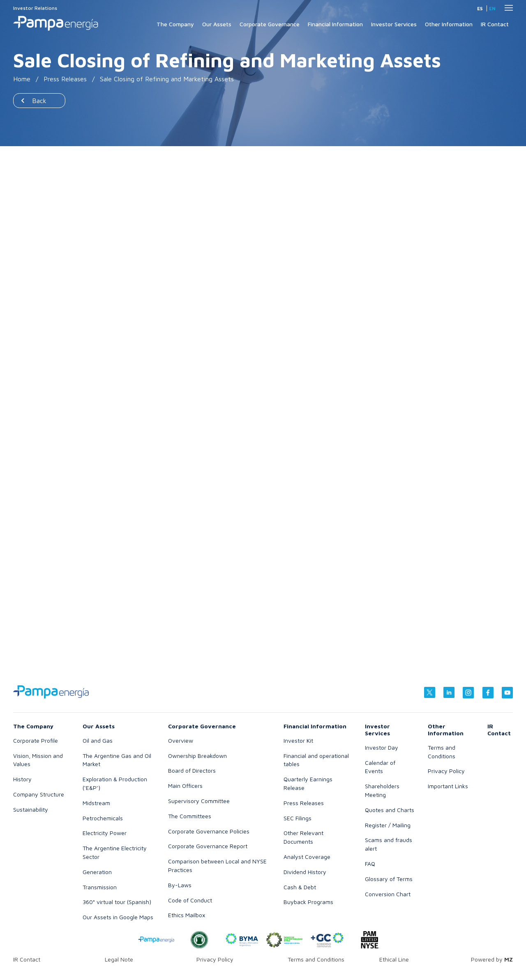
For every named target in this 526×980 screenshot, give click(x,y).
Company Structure (39, 794)
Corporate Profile (36, 740)
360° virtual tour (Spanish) (117, 902)
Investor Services (394, 24)
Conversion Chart (388, 894)
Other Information (449, 24)
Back (39, 101)
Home (22, 79)
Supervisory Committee (199, 801)
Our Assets (217, 24)
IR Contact (495, 24)
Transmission (100, 887)
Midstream (96, 803)
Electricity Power (105, 833)
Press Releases (65, 79)
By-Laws (180, 885)
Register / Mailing (388, 825)
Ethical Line (394, 959)
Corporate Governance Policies (209, 831)
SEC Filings (298, 818)
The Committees (190, 816)
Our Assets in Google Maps (118, 917)
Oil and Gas (98, 740)
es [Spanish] (480, 8)
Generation (97, 872)
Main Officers (185, 786)
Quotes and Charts (390, 810)
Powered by (492, 959)
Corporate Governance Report (208, 846)
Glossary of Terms (389, 879)
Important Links (448, 786)
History (22, 779)
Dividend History (305, 872)
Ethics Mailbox (187, 915)
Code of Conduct (190, 900)
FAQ (370, 864)
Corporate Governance (270, 24)
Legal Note (119, 959)
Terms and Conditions (316, 959)
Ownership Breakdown (197, 756)
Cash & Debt (300, 887)
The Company (175, 24)
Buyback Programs (308, 902)
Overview (181, 740)
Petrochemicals (103, 818)
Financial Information (335, 24)
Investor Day (382, 747)
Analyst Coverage (307, 857)
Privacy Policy (446, 771)
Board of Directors (192, 770)
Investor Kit (298, 740)
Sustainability (31, 809)
